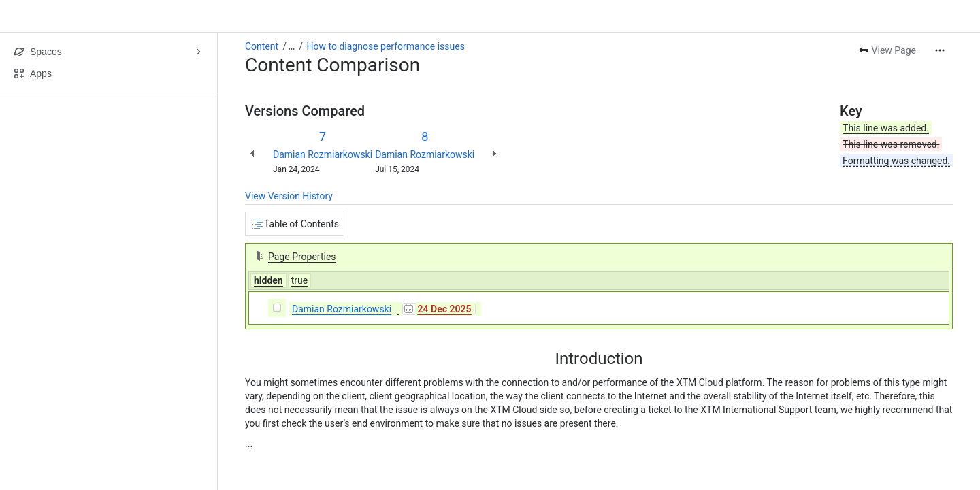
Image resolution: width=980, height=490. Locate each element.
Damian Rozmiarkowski (323, 154)
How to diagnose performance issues (386, 46)
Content (262, 46)
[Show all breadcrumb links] (291, 46)
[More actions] (940, 50)
